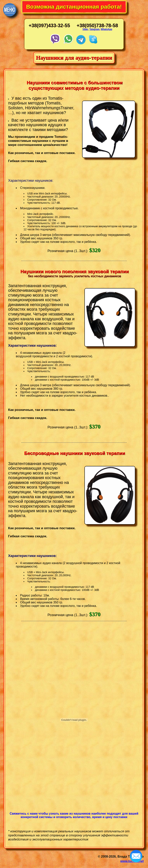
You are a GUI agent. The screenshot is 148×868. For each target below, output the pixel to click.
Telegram (94, 29)
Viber (85, 29)
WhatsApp (106, 29)
